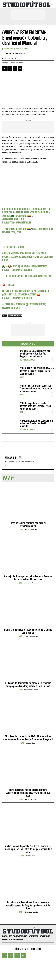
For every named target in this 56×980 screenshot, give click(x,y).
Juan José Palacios (31, 583)
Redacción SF (31, 743)
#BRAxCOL (26, 266)
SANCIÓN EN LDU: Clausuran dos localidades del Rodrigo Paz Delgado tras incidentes (35, 354)
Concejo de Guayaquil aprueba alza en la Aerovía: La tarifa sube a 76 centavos (28, 578)
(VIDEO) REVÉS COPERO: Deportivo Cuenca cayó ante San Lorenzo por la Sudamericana (36, 388)
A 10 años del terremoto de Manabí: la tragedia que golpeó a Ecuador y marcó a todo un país (28, 684)
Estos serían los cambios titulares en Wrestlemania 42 (28, 524)
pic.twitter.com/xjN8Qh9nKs (17, 298)
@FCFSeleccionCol (12, 257)
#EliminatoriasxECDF (13, 219)
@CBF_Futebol (10, 294)
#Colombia (22, 216)
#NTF (21, 530)
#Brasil (6, 216)
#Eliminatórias (39, 266)
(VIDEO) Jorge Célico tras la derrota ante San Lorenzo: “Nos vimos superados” (35, 406)
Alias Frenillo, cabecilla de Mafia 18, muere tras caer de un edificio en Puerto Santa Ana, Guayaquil (28, 738)
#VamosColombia (27, 294)
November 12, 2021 (12, 232)
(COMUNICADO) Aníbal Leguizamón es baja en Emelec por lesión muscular (36, 423)
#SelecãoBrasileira (21, 253)
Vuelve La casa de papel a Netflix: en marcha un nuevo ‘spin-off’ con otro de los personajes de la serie (28, 849)
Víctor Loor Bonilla (31, 690)
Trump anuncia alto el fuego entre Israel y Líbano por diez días (28, 631)
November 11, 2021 (43, 276)
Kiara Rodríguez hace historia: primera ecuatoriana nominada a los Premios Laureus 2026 (28, 793)
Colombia (18, 316)
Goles (22, 377)
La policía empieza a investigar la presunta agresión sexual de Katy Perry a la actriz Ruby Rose (28, 905)
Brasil (11, 316)
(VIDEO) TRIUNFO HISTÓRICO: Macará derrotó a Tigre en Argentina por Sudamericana (37, 371)
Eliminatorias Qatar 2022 (13, 49)
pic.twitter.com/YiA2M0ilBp (17, 223)
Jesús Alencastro (31, 530)
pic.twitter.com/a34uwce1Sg (17, 270)
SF (21, 412)
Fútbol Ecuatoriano (27, 360)
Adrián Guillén (19, 53)
